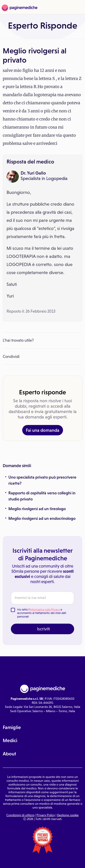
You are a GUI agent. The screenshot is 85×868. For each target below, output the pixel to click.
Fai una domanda (43, 430)
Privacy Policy (46, 815)
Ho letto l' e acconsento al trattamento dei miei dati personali (42, 613)
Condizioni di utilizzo (20, 815)
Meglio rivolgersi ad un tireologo (37, 509)
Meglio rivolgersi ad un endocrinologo (42, 518)
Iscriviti (43, 629)
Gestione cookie (68, 815)
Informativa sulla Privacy (45, 610)
